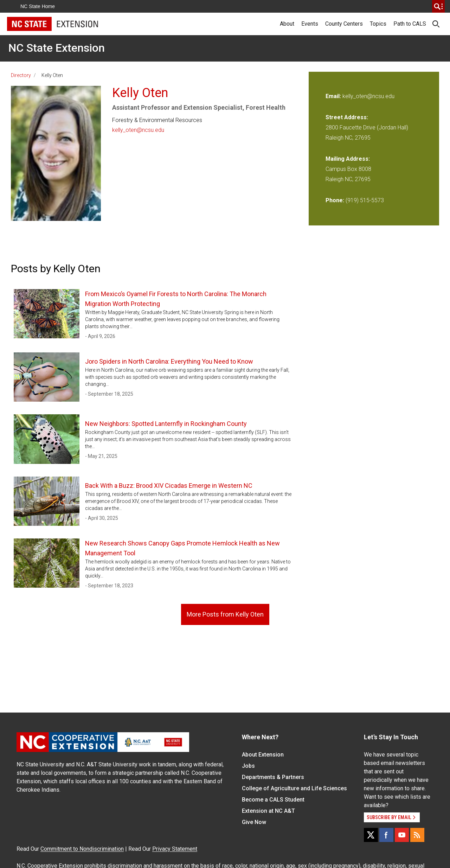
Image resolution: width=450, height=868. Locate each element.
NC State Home (38, 6)
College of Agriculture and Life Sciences (294, 788)
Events (310, 24)
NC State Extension (57, 48)
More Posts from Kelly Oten (225, 614)
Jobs (248, 766)
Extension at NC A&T (268, 811)
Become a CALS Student (273, 800)
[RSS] (417, 835)
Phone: (335, 200)
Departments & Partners (273, 777)
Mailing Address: (348, 159)
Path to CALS (410, 24)
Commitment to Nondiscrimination (82, 849)
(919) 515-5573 (365, 200)
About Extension (263, 755)
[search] (438, 6)
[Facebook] (386, 835)
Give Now (254, 822)
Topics (378, 24)
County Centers (344, 24)
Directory (21, 75)
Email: (334, 96)
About (287, 24)
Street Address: (347, 117)
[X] (371, 835)
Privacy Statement (175, 849)
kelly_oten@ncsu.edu (138, 130)
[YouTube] (402, 835)
